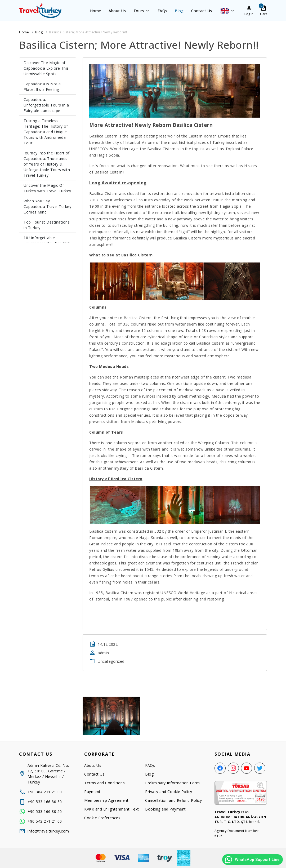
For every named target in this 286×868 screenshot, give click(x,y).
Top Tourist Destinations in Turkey (47, 225)
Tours (142, 11)
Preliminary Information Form (172, 783)
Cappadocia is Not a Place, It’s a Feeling (42, 87)
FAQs (162, 11)
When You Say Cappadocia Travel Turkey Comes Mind (47, 206)
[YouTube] (247, 768)
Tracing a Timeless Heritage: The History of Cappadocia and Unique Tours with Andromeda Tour (46, 132)
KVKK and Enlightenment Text (112, 809)
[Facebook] (220, 768)
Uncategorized (111, 661)
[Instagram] (233, 768)
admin (103, 653)
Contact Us (202, 11)
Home (96, 11)
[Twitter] (260, 768)
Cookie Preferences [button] (102, 818)
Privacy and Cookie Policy (169, 792)
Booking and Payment (166, 809)
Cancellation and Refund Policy (173, 800)
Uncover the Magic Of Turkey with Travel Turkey (47, 188)
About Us (117, 11)
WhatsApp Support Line (252, 860)
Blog (179, 11)
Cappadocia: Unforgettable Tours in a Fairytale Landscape (46, 105)
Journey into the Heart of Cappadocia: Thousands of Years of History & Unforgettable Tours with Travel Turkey (47, 164)
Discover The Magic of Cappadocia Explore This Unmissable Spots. (46, 68)
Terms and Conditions (104, 783)
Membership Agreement (106, 800)
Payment (92, 792)
